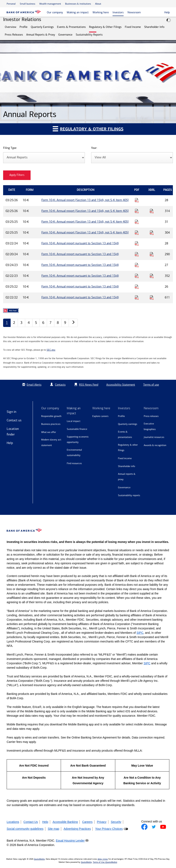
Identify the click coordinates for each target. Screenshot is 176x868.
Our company (55, 12)
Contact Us (31, 822)
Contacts (60, 385)
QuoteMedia (39, 859)
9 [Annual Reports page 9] (65, 323)
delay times (103, 859)
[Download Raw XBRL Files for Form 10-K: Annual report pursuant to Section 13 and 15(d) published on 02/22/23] (152, 276)
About (98, 4)
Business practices (51, 424)
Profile (24, 27)
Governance (65, 35)
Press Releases (14, 35)
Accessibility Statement (121, 385)
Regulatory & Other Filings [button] (88, 129)
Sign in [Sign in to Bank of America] (11, 412)
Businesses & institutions (78, 4)
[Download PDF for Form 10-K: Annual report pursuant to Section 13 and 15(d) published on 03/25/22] (137, 287)
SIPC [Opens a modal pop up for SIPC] (140, 633)
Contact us (14, 420)
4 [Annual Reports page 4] (29, 323)
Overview (11, 27)
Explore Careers (100, 416)
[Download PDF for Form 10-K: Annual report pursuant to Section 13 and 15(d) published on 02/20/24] (137, 254)
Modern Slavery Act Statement (51, 442)
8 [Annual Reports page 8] (58, 323)
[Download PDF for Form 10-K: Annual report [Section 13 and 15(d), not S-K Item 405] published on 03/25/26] (137, 200)
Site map (54, 829)
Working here (101, 12)
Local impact (74, 421)
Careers (87, 822)
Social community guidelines (25, 829)
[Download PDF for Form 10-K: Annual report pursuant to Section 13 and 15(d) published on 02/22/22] (137, 297)
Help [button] (167, 12)
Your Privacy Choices (109, 829)
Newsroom (134, 12)
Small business (27, 4)
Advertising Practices (77, 829)
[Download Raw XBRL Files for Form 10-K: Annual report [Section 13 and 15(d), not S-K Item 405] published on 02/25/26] (152, 211)
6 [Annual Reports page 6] (43, 323)
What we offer (49, 432)
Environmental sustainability (74, 453)
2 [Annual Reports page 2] (14, 323)
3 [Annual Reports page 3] (21, 323)
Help (10, 443)
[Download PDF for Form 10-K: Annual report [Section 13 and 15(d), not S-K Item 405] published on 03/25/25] (137, 222)
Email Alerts (31, 385)
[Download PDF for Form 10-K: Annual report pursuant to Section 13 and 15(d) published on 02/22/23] (137, 276)
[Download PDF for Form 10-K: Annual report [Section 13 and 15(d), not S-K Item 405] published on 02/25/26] (137, 211)
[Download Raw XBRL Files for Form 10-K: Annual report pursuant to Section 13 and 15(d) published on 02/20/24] (152, 254)
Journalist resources (154, 437)
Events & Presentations (71, 27)
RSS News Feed (89, 385)
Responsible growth (51, 416)
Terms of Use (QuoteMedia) (105, 862)
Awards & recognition (155, 445)
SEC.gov (51, 350)
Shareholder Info (154, 27)
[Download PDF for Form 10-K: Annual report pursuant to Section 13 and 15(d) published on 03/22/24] (137, 243)
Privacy (102, 822)
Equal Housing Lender (70, 841)
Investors (118, 12)
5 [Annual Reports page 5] (36, 323)
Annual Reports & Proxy (41, 35)
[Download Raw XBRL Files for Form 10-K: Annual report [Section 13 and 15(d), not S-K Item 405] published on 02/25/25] (152, 233)
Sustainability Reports (89, 35)
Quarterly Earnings (42, 27)
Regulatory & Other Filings (105, 27)
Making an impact (78, 12)
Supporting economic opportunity (78, 440)
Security (116, 822)
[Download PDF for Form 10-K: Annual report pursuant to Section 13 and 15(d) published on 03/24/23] (137, 265)
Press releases (151, 416)
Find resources (74, 463)
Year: (94, 148)
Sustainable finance (77, 429)
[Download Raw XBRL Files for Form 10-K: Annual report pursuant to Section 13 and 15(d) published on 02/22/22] (152, 297)
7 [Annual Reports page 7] (51, 323)
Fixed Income (133, 27)
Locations (13, 822)
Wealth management (50, 4)
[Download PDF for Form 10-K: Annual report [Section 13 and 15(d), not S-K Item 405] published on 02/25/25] (137, 233)
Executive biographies (150, 426)
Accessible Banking (65, 822)
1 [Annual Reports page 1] (7, 323)
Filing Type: (10, 148)
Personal (11, 4)
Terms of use (151, 385)
